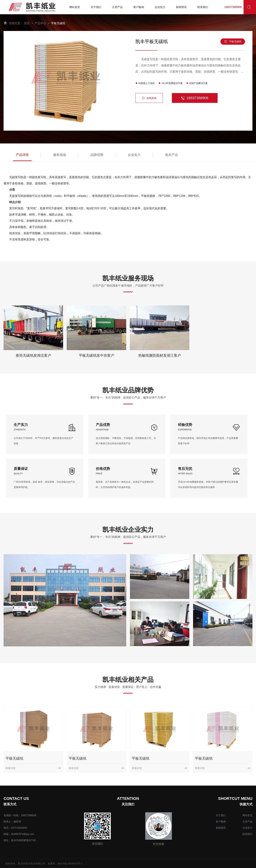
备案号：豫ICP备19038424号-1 (65, 864)
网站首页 (247, 815)
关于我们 (221, 815)
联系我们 (247, 834)
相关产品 (172, 155)
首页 (27, 23)
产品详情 (22, 155)
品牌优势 (97, 155)
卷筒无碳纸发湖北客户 (33, 355)
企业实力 (134, 155)
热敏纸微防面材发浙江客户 (160, 355)
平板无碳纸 (58, 23)
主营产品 (247, 822)
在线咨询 (149, 98)
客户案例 (221, 822)
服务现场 (60, 155)
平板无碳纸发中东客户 (97, 355)
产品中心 (40, 23)
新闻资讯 (221, 828)
